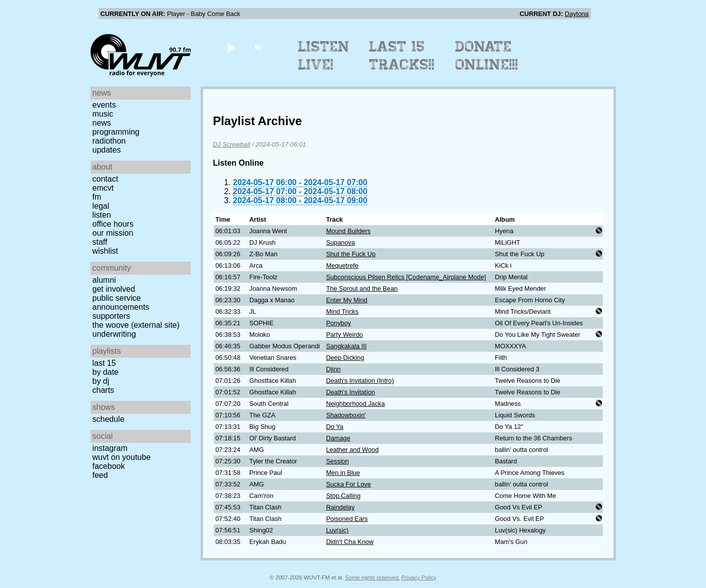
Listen (102, 215)
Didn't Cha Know (350, 542)
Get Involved (114, 289)
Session (338, 461)
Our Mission (113, 233)
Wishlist (106, 251)
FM (97, 197)
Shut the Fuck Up (351, 254)
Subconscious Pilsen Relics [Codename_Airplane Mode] (406, 277)
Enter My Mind (347, 300)
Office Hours (113, 224)
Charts (104, 390)
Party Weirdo (345, 335)
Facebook (109, 466)
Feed (100, 475)
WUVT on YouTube (122, 457)
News (102, 123)
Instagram (110, 448)
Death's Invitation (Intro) (360, 381)
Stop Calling (343, 496)
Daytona (577, 14)
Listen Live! (324, 56)
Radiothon (109, 141)
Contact (106, 179)
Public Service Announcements (121, 303)
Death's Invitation (351, 392)
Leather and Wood (352, 450)
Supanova (341, 242)
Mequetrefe (342, 265)
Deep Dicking (345, 358)
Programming (116, 132)
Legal (101, 206)
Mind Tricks (342, 312)
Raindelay (340, 507)
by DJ (101, 381)
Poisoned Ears (347, 519)
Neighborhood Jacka (356, 404)
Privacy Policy (419, 577)
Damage (338, 438)
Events (104, 105)
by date (106, 372)
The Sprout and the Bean (362, 288)
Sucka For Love (349, 484)
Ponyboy (339, 323)
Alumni (104, 280)
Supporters (112, 316)
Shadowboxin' (346, 415)
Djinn (333, 369)
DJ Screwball (232, 144)
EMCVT (103, 188)
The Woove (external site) (136, 325)
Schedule (109, 419)
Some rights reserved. (373, 577)
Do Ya (335, 427)
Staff (100, 242)
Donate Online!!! (487, 56)
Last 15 (104, 363)
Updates (107, 150)
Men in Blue (343, 473)
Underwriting (114, 334)
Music (103, 114)
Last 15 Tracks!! (402, 56)
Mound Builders (348, 231)
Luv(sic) (337, 530)
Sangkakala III (346, 346)
